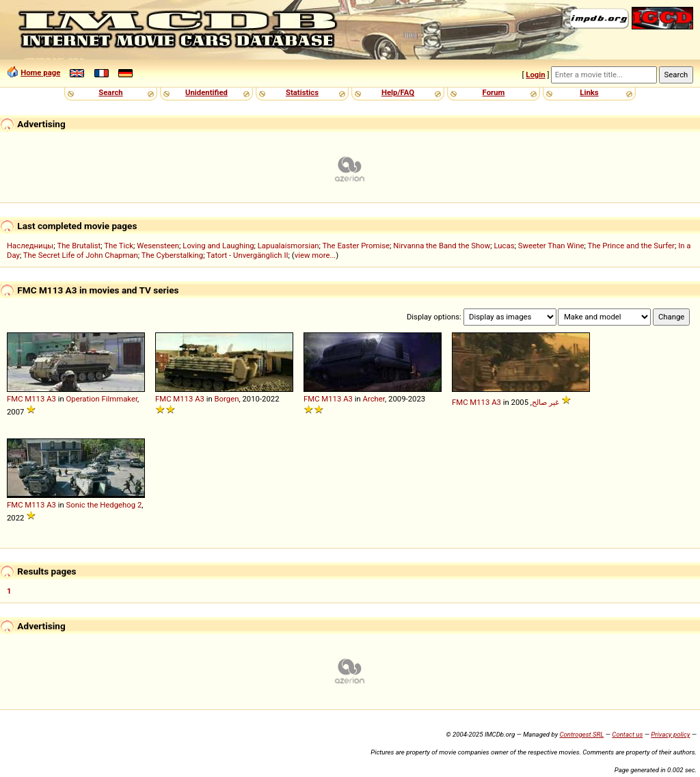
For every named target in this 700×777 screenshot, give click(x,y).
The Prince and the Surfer (631, 246)
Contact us (627, 734)
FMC (15, 399)
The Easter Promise (356, 246)
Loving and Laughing (218, 246)
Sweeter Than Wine (551, 246)
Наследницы (30, 246)
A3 (51, 399)
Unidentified (206, 92)
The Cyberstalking (172, 255)
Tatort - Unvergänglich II (247, 255)
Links (589, 92)
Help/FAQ (398, 92)
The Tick (119, 246)
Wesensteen (158, 246)
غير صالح (546, 402)
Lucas (504, 246)
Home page (40, 73)
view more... (315, 255)
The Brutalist (79, 246)
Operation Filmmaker (102, 399)
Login (535, 75)
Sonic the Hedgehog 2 (104, 505)
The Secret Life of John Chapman (81, 255)
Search (110, 92)
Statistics (302, 92)
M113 (35, 399)
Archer (374, 399)
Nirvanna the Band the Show (442, 246)
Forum (494, 92)
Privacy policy (670, 734)
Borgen (227, 399)
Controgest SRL (581, 734)
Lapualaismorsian (288, 246)
